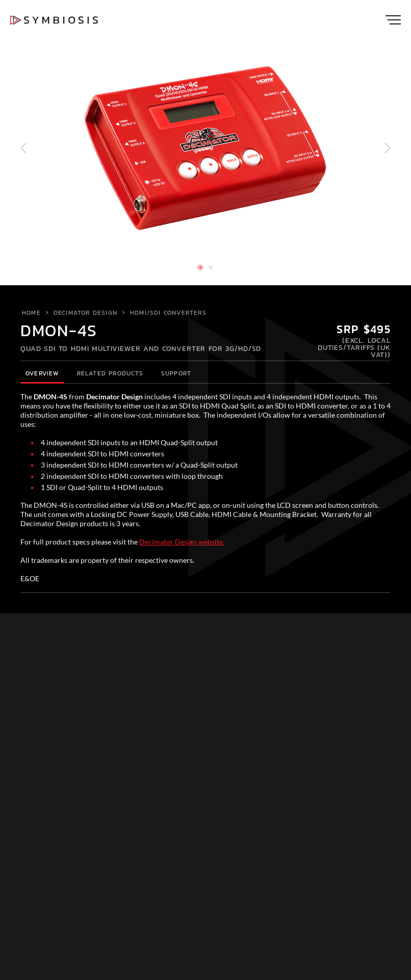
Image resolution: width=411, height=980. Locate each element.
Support (176, 373)
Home (31, 313)
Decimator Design (85, 313)
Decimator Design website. (182, 542)
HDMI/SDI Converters (168, 313)
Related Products (110, 373)
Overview (42, 373)
